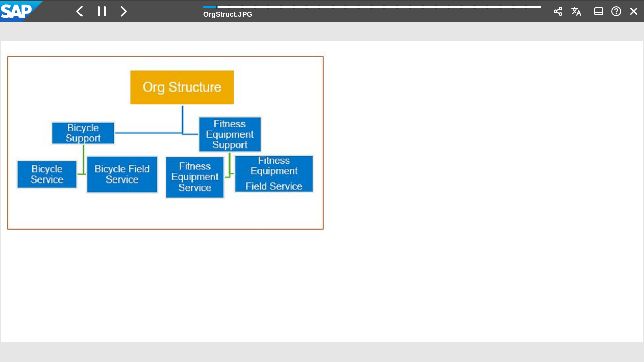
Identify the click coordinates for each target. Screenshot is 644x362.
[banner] (322, 11)
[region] (322, 192)
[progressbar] (372, 10)
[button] (80, 11)
